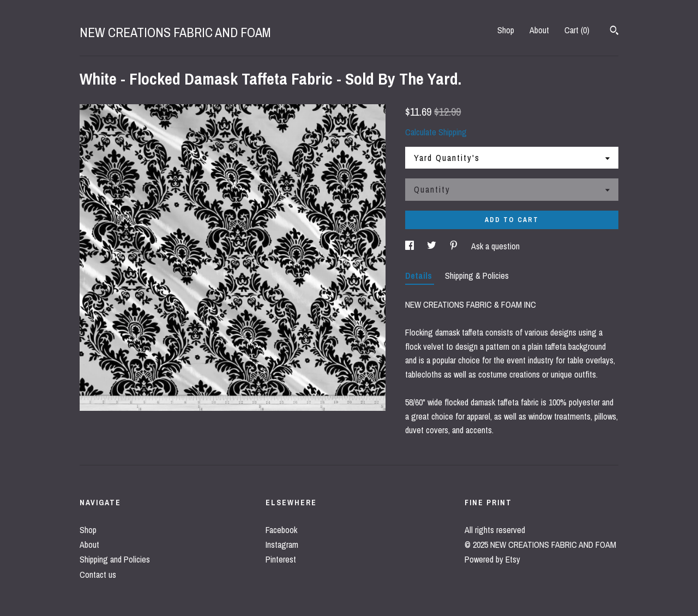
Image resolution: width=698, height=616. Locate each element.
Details (420, 276)
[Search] (614, 32)
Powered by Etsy (492, 559)
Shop (506, 30)
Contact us (98, 575)
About (539, 30)
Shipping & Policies (477, 276)
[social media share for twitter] (433, 246)
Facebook (281, 530)
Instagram (282, 545)
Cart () (577, 30)
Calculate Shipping (436, 132)
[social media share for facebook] (411, 246)
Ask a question (495, 246)
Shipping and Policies (115, 559)
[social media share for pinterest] (455, 246)
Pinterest (281, 559)
